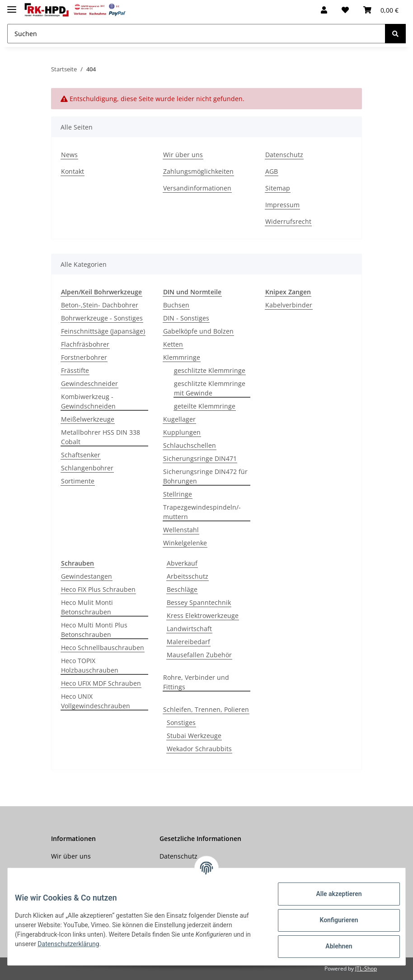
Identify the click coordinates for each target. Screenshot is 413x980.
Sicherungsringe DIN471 (200, 458)
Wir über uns (183, 155)
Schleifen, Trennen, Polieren (206, 709)
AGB (272, 171)
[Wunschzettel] (345, 10)
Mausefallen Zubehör (199, 655)
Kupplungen (182, 432)
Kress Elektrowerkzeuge (203, 615)
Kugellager (179, 419)
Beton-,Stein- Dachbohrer (100, 305)
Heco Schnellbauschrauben (103, 648)
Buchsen (176, 305)
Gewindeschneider (89, 383)
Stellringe (178, 494)
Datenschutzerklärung (82, 944)
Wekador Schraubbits (199, 749)
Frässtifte (75, 370)
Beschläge (182, 589)
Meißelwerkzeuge (88, 419)
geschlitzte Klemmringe (210, 370)
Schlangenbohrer (87, 468)
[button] (324, 10)
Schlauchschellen (190, 445)
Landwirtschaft (189, 629)
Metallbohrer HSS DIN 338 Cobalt (101, 437)
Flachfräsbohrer (85, 344)
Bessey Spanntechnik (199, 602)
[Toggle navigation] (12, 6)
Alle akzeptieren (331, 894)
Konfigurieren (331, 920)
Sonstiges (181, 722)
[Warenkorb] (381, 10)
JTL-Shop (366, 968)
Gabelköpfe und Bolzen (198, 331)
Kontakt (73, 171)
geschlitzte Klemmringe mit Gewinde (210, 388)
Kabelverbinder (289, 305)
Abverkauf (182, 563)
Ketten (173, 344)
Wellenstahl (181, 530)
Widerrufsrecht (288, 221)
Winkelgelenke (185, 543)
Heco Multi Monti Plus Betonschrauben (94, 630)
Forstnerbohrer (84, 357)
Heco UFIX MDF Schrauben (101, 683)
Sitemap (278, 188)
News (69, 155)
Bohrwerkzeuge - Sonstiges (102, 318)
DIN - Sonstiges (186, 318)
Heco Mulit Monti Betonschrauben (87, 607)
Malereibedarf (188, 642)
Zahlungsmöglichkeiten (198, 171)
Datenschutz (284, 155)
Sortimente (78, 481)
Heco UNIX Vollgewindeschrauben (96, 701)
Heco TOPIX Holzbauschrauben (90, 665)
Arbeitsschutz (188, 576)
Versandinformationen (197, 188)
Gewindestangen (87, 576)
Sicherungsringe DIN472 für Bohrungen (205, 476)
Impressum (282, 205)
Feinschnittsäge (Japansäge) (103, 331)
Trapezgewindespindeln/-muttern (202, 512)
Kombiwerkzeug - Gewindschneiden (88, 401)
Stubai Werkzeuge (194, 736)
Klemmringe (182, 357)
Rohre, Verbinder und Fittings (196, 682)
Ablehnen (331, 946)
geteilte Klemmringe (205, 406)
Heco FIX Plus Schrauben (98, 589)
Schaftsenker (81, 455)
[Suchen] (196, 34)
